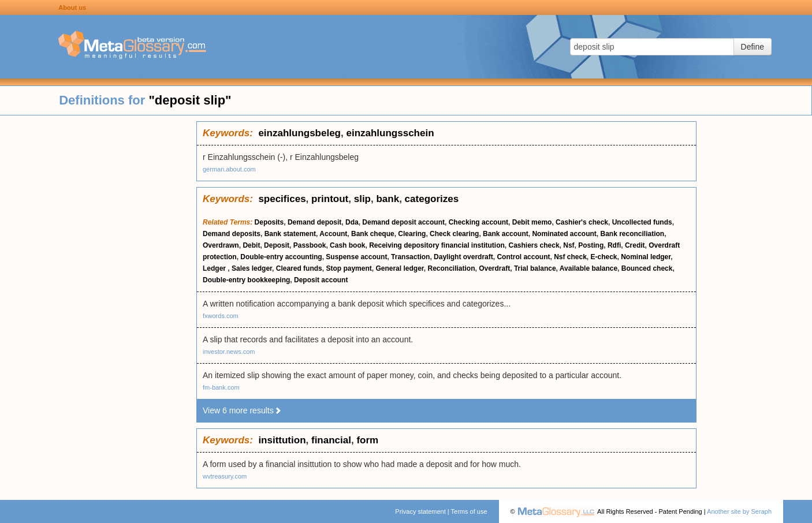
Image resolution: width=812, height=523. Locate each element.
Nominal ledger (646, 257)
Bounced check (647, 268)
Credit (635, 245)
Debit (251, 245)
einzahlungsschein (390, 133)
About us (72, 8)
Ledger (215, 268)
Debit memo (532, 222)
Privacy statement (420, 511)
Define (753, 47)
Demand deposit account (403, 222)
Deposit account (321, 280)
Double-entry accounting (281, 257)
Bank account (506, 234)
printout (330, 199)
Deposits (269, 222)
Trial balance (535, 268)
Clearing (412, 234)
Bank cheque (373, 234)
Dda (352, 222)
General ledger (399, 268)
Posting (591, 245)
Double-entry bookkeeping (246, 280)
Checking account (478, 222)
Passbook (310, 245)
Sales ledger (252, 268)
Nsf (569, 245)
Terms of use (469, 511)
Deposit (277, 245)
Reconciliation (451, 268)
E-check (604, 257)
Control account (523, 257)
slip (362, 199)
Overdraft (494, 268)
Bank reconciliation (632, 234)
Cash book (347, 245)
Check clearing (454, 234)
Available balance (588, 268)
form (367, 440)
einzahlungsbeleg (299, 133)
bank (388, 199)
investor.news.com (229, 352)
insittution (282, 440)
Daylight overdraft (463, 257)
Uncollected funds (642, 222)
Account (333, 234)
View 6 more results (242, 410)
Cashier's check (582, 222)
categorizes (432, 199)
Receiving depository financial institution (437, 245)
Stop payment (349, 268)
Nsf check (570, 257)
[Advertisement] (98, 294)
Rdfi (614, 245)
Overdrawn (221, 245)
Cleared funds (299, 268)
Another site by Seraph (739, 511)
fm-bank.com (221, 387)
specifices (282, 199)
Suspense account (356, 257)
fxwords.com (221, 316)
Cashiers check (534, 245)
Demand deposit (314, 222)
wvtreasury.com (225, 476)
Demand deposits (232, 234)
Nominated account (564, 234)
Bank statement (290, 234)
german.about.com (229, 169)
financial (331, 440)
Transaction (410, 257)
